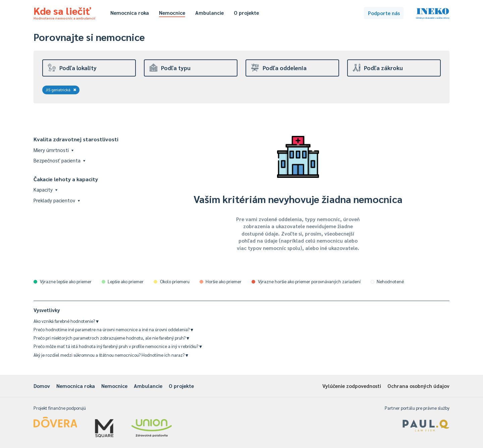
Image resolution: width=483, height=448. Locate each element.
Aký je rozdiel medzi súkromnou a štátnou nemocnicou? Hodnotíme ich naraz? (111, 355)
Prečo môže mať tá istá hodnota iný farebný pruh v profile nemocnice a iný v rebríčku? (118, 346)
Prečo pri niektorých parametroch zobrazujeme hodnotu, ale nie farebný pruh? (111, 338)
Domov (42, 386)
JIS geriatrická (61, 90)
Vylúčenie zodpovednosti (352, 386)
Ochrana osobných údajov (418, 386)
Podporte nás (384, 13)
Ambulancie (209, 13)
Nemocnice (172, 13)
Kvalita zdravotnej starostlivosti (76, 139)
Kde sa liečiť (64, 12)
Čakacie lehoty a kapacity (66, 179)
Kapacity (45, 189)
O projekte (246, 13)
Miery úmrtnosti (53, 150)
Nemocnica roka (130, 13)
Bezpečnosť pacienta (59, 160)
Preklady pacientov (57, 200)
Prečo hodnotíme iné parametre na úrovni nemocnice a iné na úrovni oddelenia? (113, 329)
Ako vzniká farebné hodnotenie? (66, 321)
